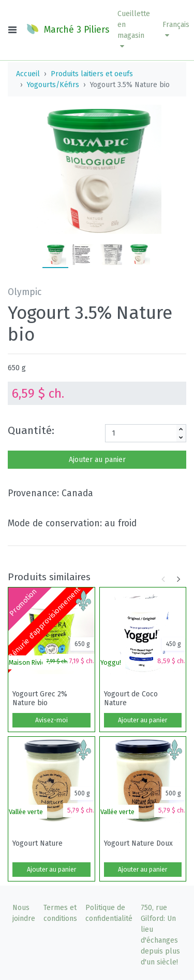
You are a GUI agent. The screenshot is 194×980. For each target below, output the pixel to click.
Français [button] (176, 30)
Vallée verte (26, 812)
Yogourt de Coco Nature (131, 698)
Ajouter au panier (97, 460)
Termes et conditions (60, 913)
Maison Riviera (30, 662)
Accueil (28, 74)
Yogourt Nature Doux (138, 844)
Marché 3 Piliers (68, 29)
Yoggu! (111, 662)
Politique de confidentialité (109, 913)
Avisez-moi (51, 720)
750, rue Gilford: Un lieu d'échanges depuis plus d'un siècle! (160, 935)
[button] (134, 30)
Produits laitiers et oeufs (92, 74)
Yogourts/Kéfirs (53, 85)
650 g (17, 368)
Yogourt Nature (38, 844)
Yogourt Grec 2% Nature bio (40, 698)
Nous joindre (24, 913)
